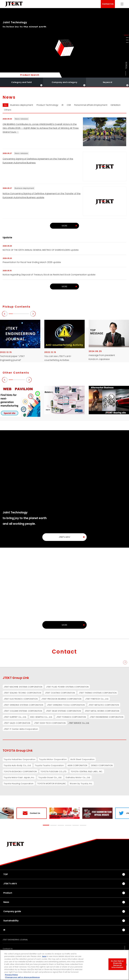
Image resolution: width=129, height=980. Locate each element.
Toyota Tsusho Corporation (49, 765)
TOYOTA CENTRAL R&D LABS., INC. (87, 771)
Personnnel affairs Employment (91, 105)
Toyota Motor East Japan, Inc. (19, 778)
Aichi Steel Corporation (82, 759)
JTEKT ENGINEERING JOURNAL (15, 940)
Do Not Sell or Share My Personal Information (117, 964)
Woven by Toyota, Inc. (81, 784)
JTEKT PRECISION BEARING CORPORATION (61, 699)
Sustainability (11, 921)
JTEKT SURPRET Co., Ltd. (15, 717)
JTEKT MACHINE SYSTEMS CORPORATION (23, 687)
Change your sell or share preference (22, 977)
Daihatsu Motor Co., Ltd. (78, 778)
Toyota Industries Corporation (20, 759)
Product (8, 893)
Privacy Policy (11, 975)
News (6, 902)
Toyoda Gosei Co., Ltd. (50, 778)
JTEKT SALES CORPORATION (17, 723)
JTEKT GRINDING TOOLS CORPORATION (66, 705)
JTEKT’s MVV (10, 884)
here (44, 956)
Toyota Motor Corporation (53, 759)
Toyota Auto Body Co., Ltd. (17, 765)
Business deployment (22, 105)
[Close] (126, 965)
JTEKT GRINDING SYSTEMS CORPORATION (24, 705)
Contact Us (108, 4)
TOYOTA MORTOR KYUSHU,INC (52, 784)
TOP (6, 874)
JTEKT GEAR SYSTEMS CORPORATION (63, 711)
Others (8, 110)
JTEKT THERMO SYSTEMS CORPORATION (98, 693)
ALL (6, 105)
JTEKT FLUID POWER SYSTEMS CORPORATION (67, 687)
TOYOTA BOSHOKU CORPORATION (20, 771)
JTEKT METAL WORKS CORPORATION (102, 711)
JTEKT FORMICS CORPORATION (71, 717)
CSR (69, 105)
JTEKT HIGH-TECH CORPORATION (50, 723)
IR (62, 105)
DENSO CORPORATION (102, 765)
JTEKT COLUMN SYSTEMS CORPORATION (23, 711)
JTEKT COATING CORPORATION (60, 693)
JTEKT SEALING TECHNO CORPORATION (22, 693)
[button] (126, 35)
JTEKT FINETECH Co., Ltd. (97, 699)
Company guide (12, 911)
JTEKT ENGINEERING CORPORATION (106, 717)
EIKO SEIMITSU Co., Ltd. (41, 717)
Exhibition (116, 105)
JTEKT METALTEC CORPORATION (104, 705)
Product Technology (48, 105)
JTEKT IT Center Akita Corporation (21, 729)
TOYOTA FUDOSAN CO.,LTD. (54, 771)
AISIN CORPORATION (77, 765)
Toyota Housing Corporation (19, 784)
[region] (64, 965)
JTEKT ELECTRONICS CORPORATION (21, 699)
